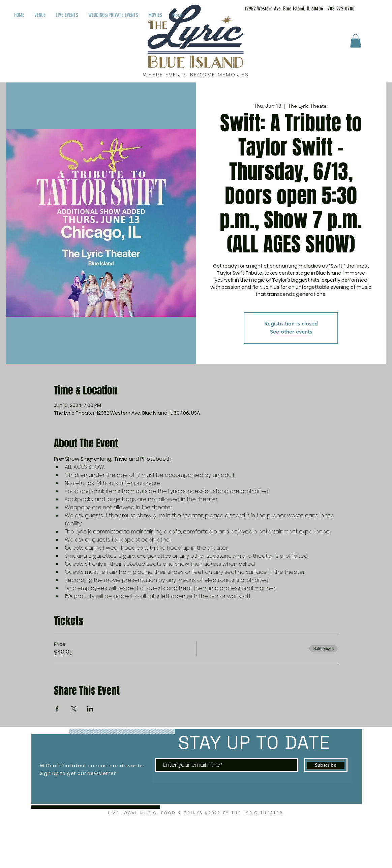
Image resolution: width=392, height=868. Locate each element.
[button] (356, 41)
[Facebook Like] (378, 7)
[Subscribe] (326, 765)
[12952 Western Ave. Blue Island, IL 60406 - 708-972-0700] (291, 9)
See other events (291, 332)
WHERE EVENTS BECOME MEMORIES (196, 75)
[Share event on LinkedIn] (90, 709)
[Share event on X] (74, 709)
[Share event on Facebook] (57, 709)
